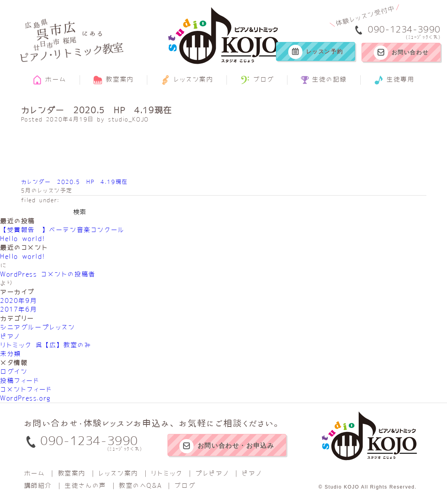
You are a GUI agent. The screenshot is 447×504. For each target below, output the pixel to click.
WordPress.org (25, 398)
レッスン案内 (187, 80)
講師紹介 (38, 485)
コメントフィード (26, 389)
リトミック (167, 473)
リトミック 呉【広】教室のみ (46, 345)
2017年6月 (18, 309)
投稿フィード (20, 380)
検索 (80, 212)
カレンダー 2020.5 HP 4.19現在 (74, 182)
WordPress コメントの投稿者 (48, 274)
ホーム (49, 80)
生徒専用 (394, 80)
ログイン (14, 371)
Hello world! (22, 238)
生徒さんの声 (85, 485)
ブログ (257, 80)
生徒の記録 (324, 80)
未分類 (10, 354)
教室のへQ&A (140, 485)
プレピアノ (212, 473)
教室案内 (113, 80)
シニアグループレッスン (38, 327)
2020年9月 (18, 300)
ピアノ (10, 336)
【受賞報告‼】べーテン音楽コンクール (62, 230)
